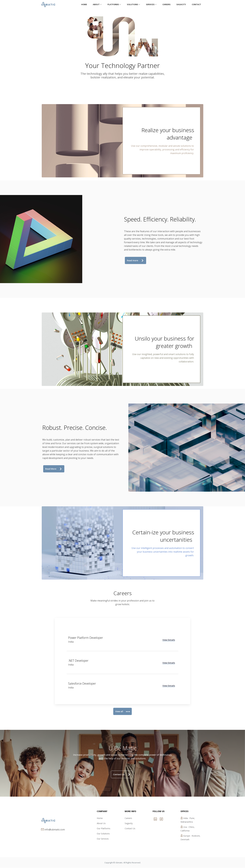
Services (151, 4)
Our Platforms (104, 829)
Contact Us (121, 775)
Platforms (114, 4)
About (97, 4)
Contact (196, 4)
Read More (53, 469)
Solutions (134, 4)
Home (84, 4)
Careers (166, 4)
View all (122, 712)
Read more (135, 260)
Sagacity (181, 4)
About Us (101, 824)
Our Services (103, 839)
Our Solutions (103, 834)
